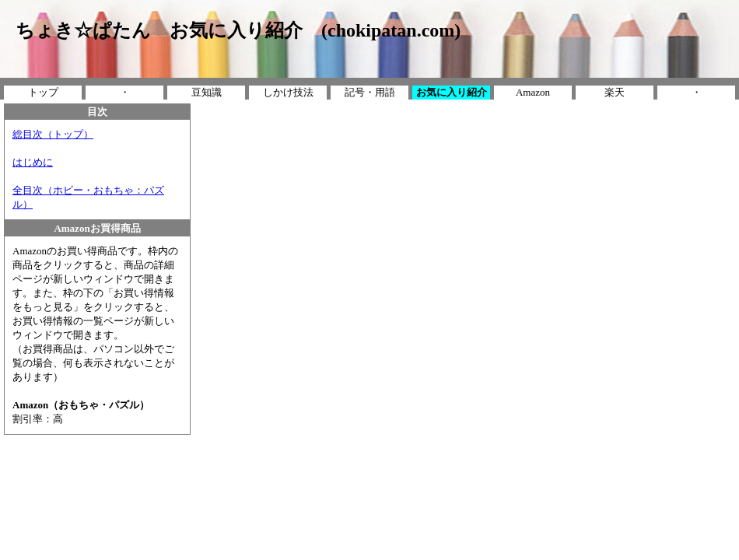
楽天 (615, 92)
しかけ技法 (288, 92)
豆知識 (207, 92)
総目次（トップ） (53, 134)
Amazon (533, 92)
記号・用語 (370, 92)
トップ (43, 92)
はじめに (33, 162)
